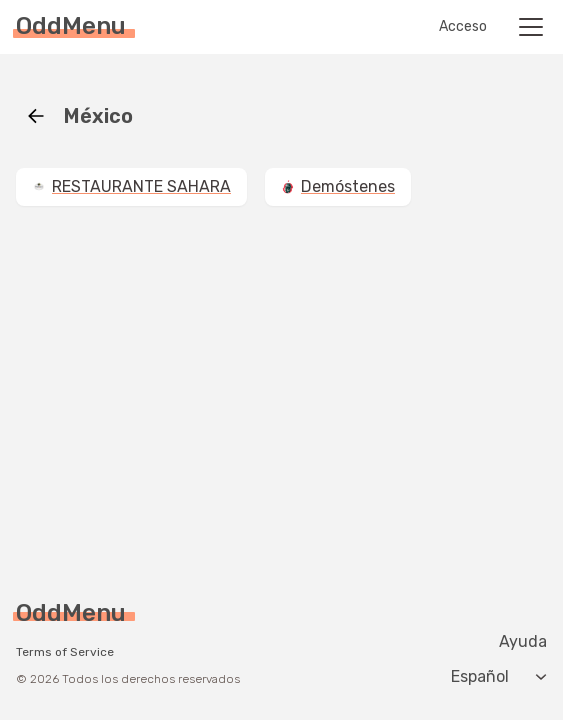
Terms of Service (65, 652)
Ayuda (523, 642)
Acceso (463, 27)
